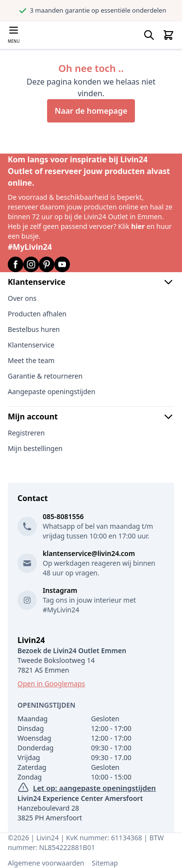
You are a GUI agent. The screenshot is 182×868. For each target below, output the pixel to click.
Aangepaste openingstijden (51, 391)
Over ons (22, 298)
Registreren (26, 433)
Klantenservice (91, 282)
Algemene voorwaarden (46, 863)
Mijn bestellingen (35, 448)
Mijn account (91, 417)
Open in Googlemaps (51, 684)
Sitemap (105, 863)
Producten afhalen (37, 314)
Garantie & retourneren (45, 376)
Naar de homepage (91, 111)
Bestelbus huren (34, 329)
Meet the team (31, 360)
